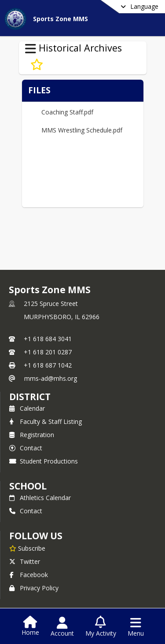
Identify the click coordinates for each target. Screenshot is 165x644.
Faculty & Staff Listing (46, 421)
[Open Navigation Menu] (136, 627)
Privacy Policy (34, 588)
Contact (26, 448)
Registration (32, 435)
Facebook (29, 575)
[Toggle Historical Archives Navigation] (31, 49)
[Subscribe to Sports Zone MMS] (27, 548)
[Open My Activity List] (101, 627)
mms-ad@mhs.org (51, 378)
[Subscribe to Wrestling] (37, 65)
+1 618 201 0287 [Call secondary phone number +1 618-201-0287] (48, 352)
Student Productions (44, 461)
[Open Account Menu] (62, 627)
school (28, 486)
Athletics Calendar (40, 498)
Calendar (27, 408)
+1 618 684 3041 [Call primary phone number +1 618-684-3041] (48, 339)
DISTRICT (30, 397)
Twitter (25, 561)
